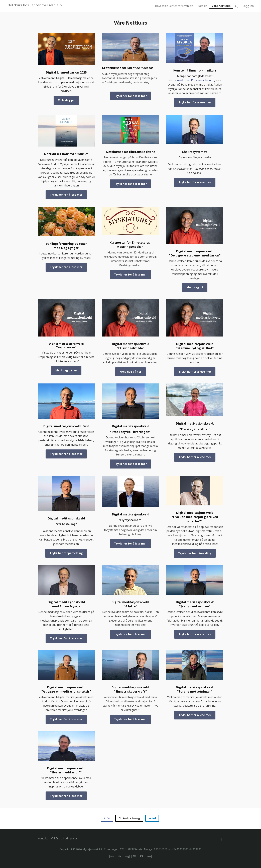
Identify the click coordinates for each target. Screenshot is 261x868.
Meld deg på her (66, 370)
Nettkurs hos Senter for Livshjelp (35, 5)
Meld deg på (66, 100)
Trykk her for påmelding (66, 553)
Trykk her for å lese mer (130, 96)
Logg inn (248, 6)
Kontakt (43, 838)
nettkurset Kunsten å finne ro (196, 80)
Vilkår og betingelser (64, 838)
